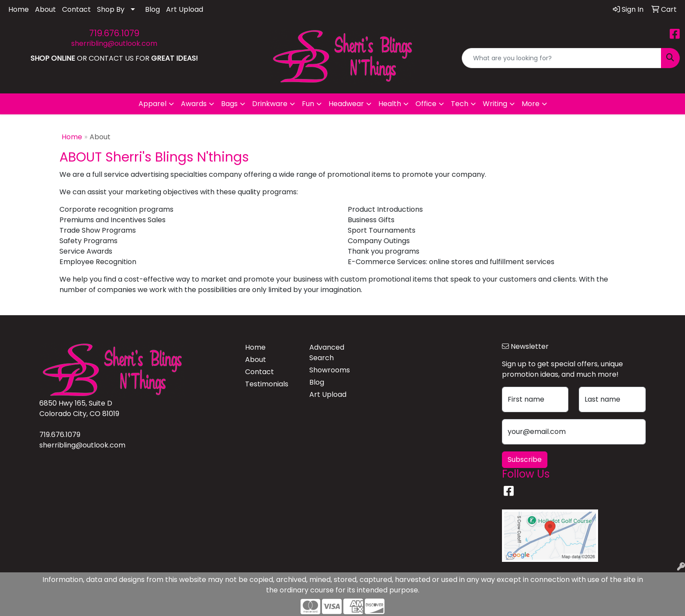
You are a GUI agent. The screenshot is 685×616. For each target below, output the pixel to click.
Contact (76, 9)
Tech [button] (460, 104)
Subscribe (525, 459)
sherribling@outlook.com (114, 43)
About (45, 9)
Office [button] (426, 104)
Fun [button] (308, 104)
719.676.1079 (114, 33)
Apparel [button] (152, 104)
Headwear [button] (346, 104)
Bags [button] (229, 104)
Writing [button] (495, 104)
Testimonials (267, 384)
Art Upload (185, 9)
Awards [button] (194, 104)
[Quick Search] (562, 58)
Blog (152, 9)
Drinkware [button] (270, 104)
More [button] (531, 104)
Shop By (111, 9)
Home (19, 9)
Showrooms (330, 370)
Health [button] (390, 104)
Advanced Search (327, 353)
